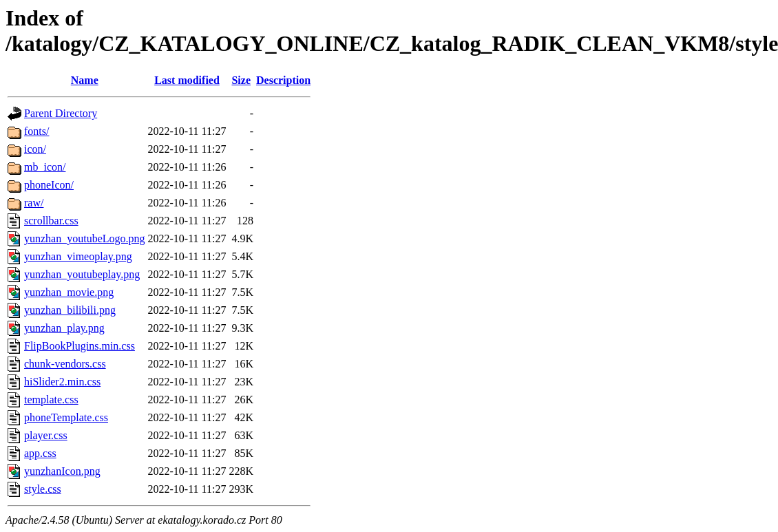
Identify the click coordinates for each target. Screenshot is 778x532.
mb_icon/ (45, 167)
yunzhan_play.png (64, 328)
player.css (46, 435)
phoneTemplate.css (66, 417)
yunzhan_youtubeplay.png (82, 274)
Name (85, 80)
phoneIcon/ (49, 185)
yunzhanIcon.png (62, 471)
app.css (40, 453)
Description (283, 80)
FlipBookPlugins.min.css (80, 346)
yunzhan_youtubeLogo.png (85, 238)
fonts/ (36, 131)
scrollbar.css (51, 221)
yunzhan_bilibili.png (70, 310)
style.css (43, 489)
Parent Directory (61, 113)
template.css (51, 400)
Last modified (187, 80)
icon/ (35, 149)
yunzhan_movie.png (69, 292)
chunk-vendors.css (65, 364)
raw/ (34, 203)
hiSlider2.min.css (62, 382)
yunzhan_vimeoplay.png (78, 256)
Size (241, 80)
